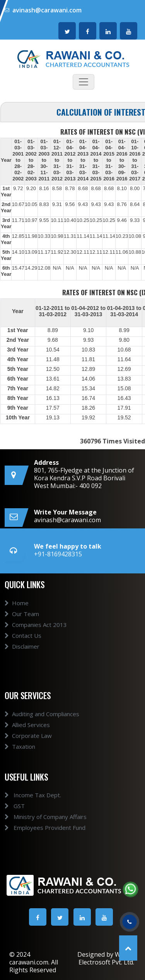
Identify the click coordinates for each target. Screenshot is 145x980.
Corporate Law (28, 749)
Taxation (20, 760)
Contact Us (23, 649)
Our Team (22, 627)
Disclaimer (22, 660)
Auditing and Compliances (42, 727)
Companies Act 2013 (36, 638)
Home (17, 616)
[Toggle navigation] (84, 82)
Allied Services (27, 738)
